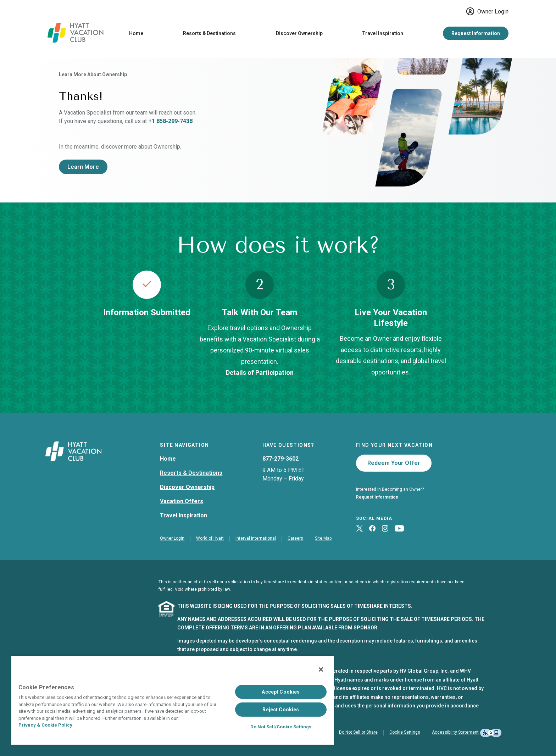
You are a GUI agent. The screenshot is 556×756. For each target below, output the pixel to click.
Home (136, 33)
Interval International (256, 538)
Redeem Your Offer (394, 463)
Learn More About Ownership (93, 74)
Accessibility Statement (455, 732)
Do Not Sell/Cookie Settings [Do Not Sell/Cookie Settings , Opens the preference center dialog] (281, 727)
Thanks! (81, 96)
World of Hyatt (210, 538)
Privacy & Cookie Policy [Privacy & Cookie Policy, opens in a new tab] (45, 725)
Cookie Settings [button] (405, 732)
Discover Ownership (299, 33)
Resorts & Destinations (209, 33)
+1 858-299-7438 (170, 121)
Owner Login (487, 11)
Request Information (476, 33)
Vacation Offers (182, 501)
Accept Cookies (281, 692)
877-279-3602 (280, 459)
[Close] (321, 669)
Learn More (83, 167)
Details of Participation (260, 373)
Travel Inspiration (383, 33)
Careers (295, 538)
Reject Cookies (281, 710)
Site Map (323, 538)
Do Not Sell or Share (358, 732)
